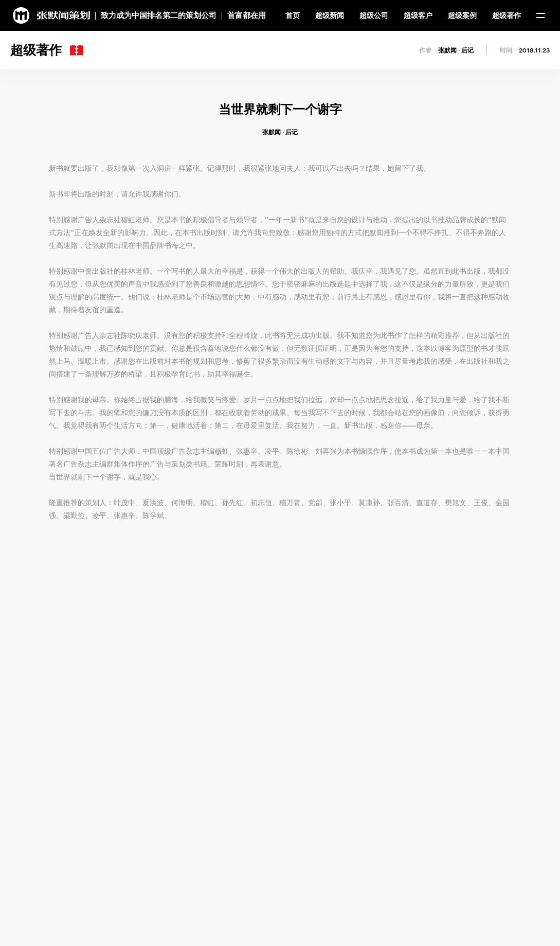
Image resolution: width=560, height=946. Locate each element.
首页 (293, 15)
